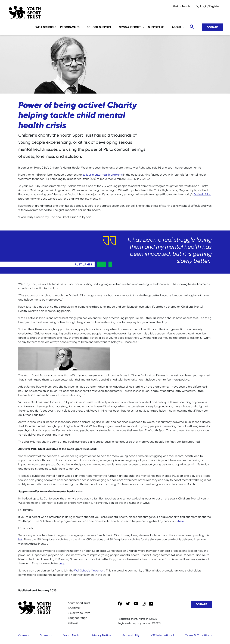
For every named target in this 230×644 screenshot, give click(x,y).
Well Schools (46, 27)
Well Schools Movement (89, 570)
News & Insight (132, 27)
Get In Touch (181, 6)
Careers (24, 635)
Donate (212, 27)
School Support (101, 27)
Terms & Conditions (198, 635)
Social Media (72, 635)
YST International (162, 635)
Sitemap (46, 635)
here (181, 521)
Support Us (158, 27)
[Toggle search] (192, 27)
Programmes (72, 27)
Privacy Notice (101, 635)
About (178, 27)
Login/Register (210, 6)
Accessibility (131, 635)
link (20, 539)
